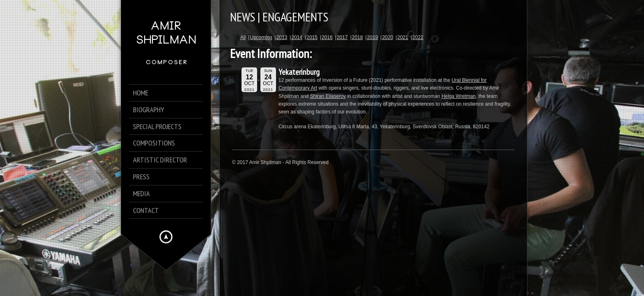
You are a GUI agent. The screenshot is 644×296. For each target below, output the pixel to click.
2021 (403, 37)
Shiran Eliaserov (328, 96)
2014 (297, 37)
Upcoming (261, 37)
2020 (388, 37)
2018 (358, 37)
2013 (282, 37)
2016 (327, 37)
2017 (342, 37)
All (243, 37)
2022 (418, 37)
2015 (312, 37)
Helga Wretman (459, 96)
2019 (373, 37)
